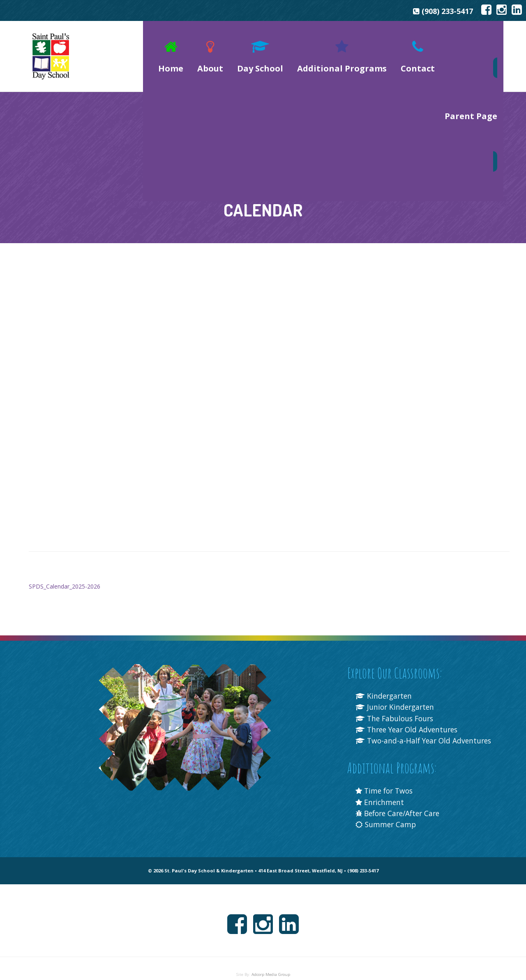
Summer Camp (387, 819)
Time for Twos (386, 785)
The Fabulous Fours (396, 701)
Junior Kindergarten (396, 690)
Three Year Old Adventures (409, 712)
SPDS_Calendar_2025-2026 (65, 569)
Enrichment (381, 796)
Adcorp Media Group (271, 968)
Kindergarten (385, 679)
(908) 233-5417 (444, 11)
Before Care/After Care (401, 807)
